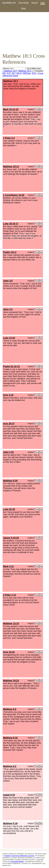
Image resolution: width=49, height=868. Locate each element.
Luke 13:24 (9, 338)
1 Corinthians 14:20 (14, 195)
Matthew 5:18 (10, 823)
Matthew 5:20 (10, 481)
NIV (4, 73)
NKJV (19, 73)
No (41, 109)
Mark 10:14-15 (11, 109)
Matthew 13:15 (11, 624)
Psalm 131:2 (10, 252)
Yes (37, 109)
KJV (9, 73)
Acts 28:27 (9, 424)
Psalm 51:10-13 (11, 366)
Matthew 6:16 (10, 738)
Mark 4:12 (8, 566)
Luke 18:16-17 (11, 224)
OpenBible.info (9, 3)
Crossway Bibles (17, 861)
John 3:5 (8, 281)
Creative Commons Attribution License (19, 856)
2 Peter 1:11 (10, 595)
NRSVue (27, 73)
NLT (14, 73)
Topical (34, 3)
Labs (43, 3)
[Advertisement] (24, 32)
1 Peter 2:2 (9, 138)
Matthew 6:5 (10, 709)
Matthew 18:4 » (26, 71)
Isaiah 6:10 (9, 795)
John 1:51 (8, 452)
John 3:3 (8, 309)
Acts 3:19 (8, 395)
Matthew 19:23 (11, 681)
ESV (34, 73)
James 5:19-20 (11, 538)
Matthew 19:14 (11, 167)
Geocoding (23, 3)
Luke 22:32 (9, 509)
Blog (23, 9)
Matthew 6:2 (10, 766)
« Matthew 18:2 (10, 71)
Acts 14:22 (9, 652)
